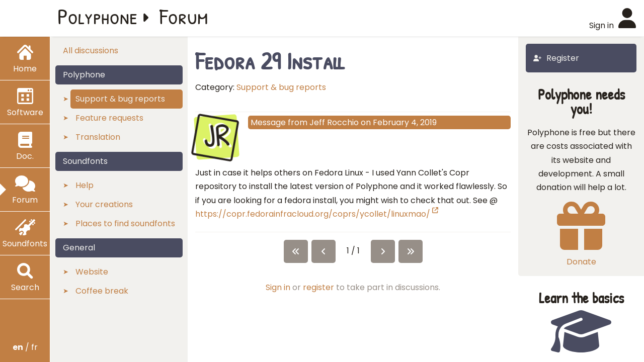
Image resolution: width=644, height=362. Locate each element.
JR (216, 136)
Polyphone (98, 16)
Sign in (278, 287)
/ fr (25, 347)
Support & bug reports (281, 87)
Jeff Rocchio (334, 122)
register (318, 287)
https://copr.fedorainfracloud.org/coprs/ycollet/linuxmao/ (317, 214)
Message (268, 122)
